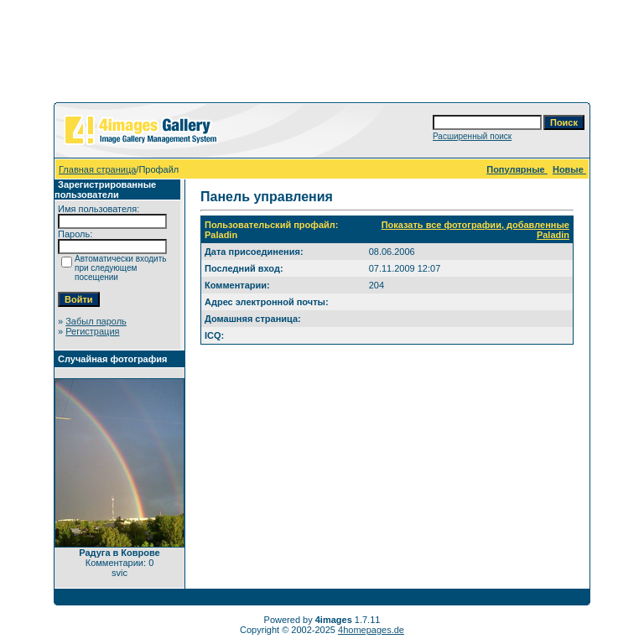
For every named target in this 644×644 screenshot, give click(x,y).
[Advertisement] (322, 55)
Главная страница (97, 169)
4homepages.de (371, 630)
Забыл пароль (96, 321)
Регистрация (92, 331)
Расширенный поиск (472, 136)
